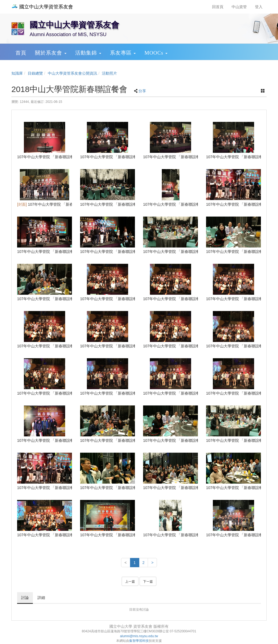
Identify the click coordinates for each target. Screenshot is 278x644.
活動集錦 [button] (88, 53)
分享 (142, 91)
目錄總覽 (35, 73)
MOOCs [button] (156, 53)
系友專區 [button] (123, 53)
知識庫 (17, 73)
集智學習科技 (139, 641)
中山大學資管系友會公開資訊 (72, 73)
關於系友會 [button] (51, 53)
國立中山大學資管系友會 (42, 7)
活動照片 (109, 73)
